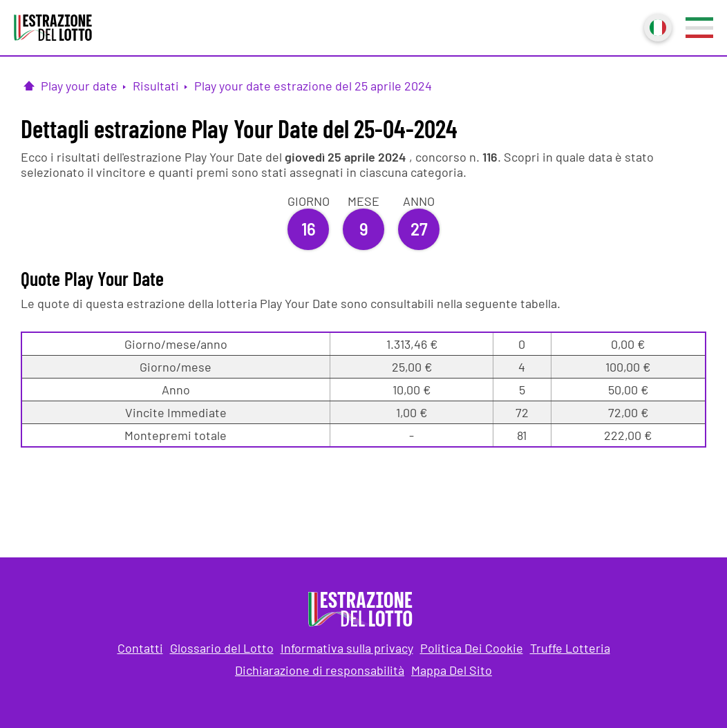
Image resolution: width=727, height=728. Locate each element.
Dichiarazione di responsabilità (320, 670)
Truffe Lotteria (570, 648)
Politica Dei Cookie (472, 648)
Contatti (140, 648)
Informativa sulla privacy (347, 648)
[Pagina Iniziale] (29, 86)
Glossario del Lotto (222, 648)
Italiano (657, 26)
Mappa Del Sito (452, 670)
